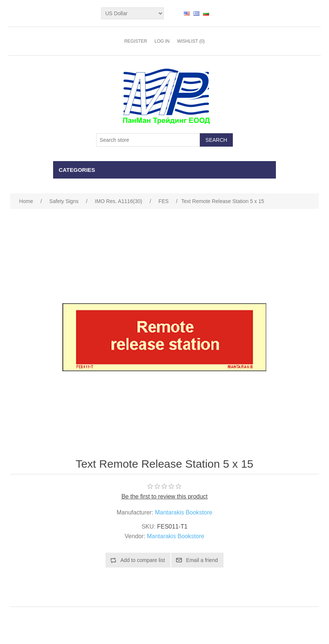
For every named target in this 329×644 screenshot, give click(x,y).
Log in (162, 41)
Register (136, 41)
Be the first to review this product (164, 496)
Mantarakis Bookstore (184, 512)
